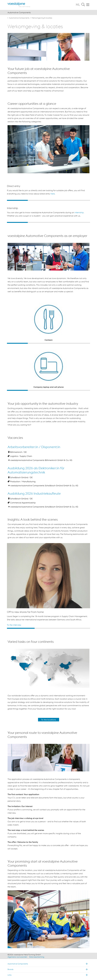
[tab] (83, 5)
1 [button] (17, 200)
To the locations (49, 720)
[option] (48, 192)
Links (10, 975)
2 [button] (38, 200)
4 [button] (80, 200)
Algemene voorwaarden (17, 957)
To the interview (14, 625)
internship (79, 212)
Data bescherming (37, 957)
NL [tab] (78, 5)
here (53, 194)
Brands (10, 969)
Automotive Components (19, 18)
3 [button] (59, 200)
